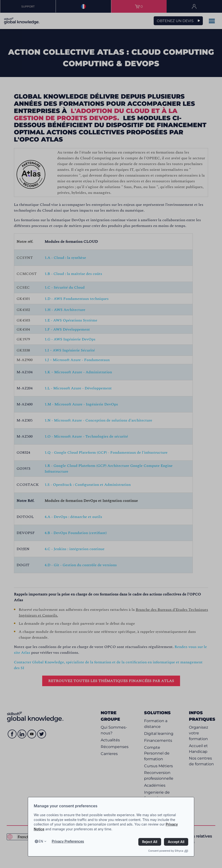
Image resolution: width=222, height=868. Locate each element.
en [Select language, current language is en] (41, 841)
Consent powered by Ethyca (168, 851)
